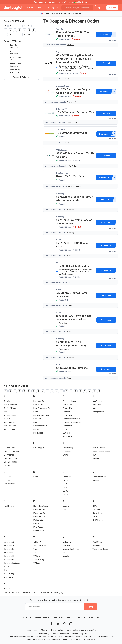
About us (27, 617)
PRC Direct (38, 527)
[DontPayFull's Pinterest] (64, 624)
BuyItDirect (38, 433)
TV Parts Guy (39, 560)
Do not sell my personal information (82, 630)
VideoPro (67, 542)
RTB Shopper (98, 520)
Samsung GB (9, 545)
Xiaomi (7, 589)
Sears (6, 567)
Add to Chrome (82, 2)
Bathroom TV (61, 109)
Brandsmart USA (40, 426)
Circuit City (67, 405)
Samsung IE (9, 556)
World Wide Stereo (100, 549)
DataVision (97, 401)
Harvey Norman (99, 448)
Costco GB (67, 415)
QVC (65, 509)
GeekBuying (68, 448)
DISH (95, 408)
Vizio (58, 52)
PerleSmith (38, 520)
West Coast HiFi (99, 542)
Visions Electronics (71, 549)
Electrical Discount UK (13, 451)
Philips (36, 524)
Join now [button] (112, 8)
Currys (59, 290)
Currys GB (67, 429)
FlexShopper (39, 448)
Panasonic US (39, 509)
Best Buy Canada (63, 173)
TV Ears (37, 556)
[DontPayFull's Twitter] (58, 624)
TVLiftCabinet (61, 150)
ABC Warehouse (11, 405)
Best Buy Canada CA (42, 408)
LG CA (65, 494)
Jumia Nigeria (10, 484)
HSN (94, 455)
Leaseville (67, 477)
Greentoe (67, 451)
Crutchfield (67, 426)
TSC (35, 552)
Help (68, 617)
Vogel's (66, 556)
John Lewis (9, 480)
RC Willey (96, 506)
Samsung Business (12, 563)
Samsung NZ (9, 552)
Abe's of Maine (10, 408)
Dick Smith (97, 405)
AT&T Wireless (10, 426)
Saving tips (53, 8)
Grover (66, 455)
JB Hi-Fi (7, 477)
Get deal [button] (106, 63)
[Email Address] (54, 607)
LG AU (65, 487)
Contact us (94, 617)
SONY (59, 240)
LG (57, 263)
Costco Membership (71, 419)
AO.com (7, 419)
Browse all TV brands (22, 77)
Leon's (66, 480)
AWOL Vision (9, 429)
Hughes (96, 458)
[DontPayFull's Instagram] (71, 624)
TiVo (35, 549)
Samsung (60, 194)
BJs (35, 422)
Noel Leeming (10, 506)
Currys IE (67, 433)
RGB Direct (97, 509)
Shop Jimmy (61, 130)
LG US (65, 484)
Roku (58, 365)
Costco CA (67, 412)
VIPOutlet (67, 545)
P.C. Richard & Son (41, 506)
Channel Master (69, 401)
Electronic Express (12, 458)
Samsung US (9, 542)
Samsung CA (9, 549)
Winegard (96, 545)
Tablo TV (60, 29)
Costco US (67, 408)
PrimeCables (39, 531)
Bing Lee (37, 419)
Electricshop (9, 455)
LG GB (65, 491)
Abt (5, 412)
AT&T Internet (9, 422)
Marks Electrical (99, 477)
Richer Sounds (98, 513)
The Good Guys (40, 545)
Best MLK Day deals (51, 14)
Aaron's (7, 401)
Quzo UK (67, 506)
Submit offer (80, 617)
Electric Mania (10, 448)
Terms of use (31, 630)
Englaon (7, 465)
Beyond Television (41, 415)
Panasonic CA (39, 516)
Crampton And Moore (72, 422)
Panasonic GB (39, 513)
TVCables (37, 563)
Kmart (36, 477)
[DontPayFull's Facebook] (51, 624)
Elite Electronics (11, 462)
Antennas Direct (62, 86)
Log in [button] (100, 8)
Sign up (90, 607)
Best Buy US (39, 405)
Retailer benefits (42, 617)
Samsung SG (9, 560)
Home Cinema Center (101, 451)
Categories (58, 617)
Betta (36, 412)
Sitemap (44, 630)
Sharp (6, 570)
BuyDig (36, 429)
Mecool (96, 480)
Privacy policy (57, 630)
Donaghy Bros (98, 412)
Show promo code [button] (103, 35)
